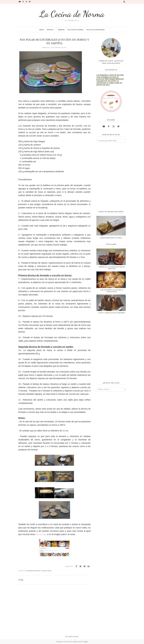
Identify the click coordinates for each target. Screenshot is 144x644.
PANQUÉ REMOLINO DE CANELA (111, 238)
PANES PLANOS (47, 571)
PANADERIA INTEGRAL (34, 571)
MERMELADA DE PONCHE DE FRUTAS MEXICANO (112, 268)
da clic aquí (41, 534)
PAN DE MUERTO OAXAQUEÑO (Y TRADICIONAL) (112, 291)
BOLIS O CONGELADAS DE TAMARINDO (112, 313)
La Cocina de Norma (72, 14)
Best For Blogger (84, 642)
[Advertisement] (111, 177)
